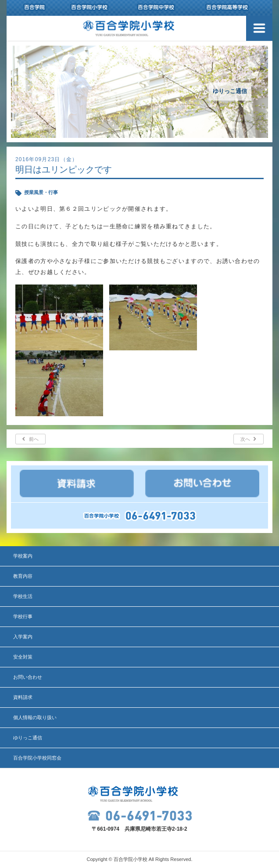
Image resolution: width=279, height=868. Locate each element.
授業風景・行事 (41, 192)
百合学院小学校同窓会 (37, 758)
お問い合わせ (28, 677)
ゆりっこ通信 (28, 738)
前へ (34, 439)
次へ (245, 439)
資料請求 (23, 697)
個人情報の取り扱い (35, 717)
